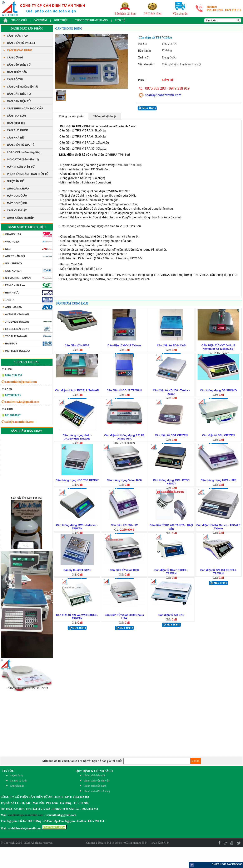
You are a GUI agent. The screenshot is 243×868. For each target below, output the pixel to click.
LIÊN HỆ (120, 20)
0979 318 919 (233, 10)
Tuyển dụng (17, 775)
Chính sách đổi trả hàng (97, 791)
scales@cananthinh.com (163, 95)
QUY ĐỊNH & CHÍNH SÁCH (94, 771)
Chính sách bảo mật (95, 775)
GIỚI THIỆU (61, 20)
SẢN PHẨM (40, 20)
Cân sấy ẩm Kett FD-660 (27, 506)
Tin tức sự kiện (18, 781)
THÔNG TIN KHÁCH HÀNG (91, 20)
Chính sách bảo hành (95, 786)
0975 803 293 (215, 10)
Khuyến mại (17, 786)
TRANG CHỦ (19, 20)
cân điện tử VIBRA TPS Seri (111, 155)
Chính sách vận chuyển (96, 781)
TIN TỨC (8, 771)
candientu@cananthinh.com (26, 815)
